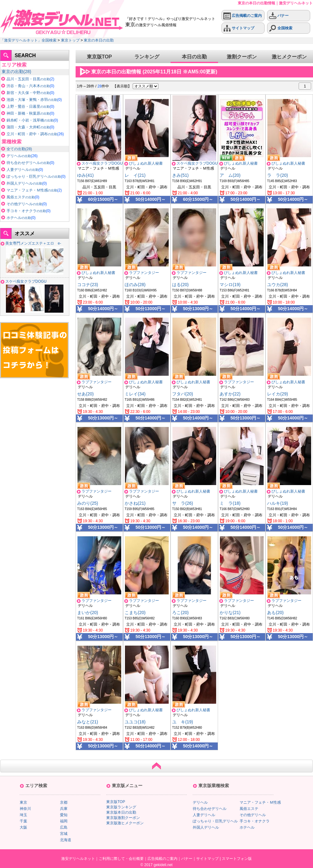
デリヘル (19, 156)
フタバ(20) (183, 394)
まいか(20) (88, 613)
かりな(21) (230, 613)
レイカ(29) (278, 394)
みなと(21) (88, 722)
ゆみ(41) (85, 175)
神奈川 (25, 809)
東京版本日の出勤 (121, 812)
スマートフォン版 (237, 859)
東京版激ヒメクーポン (125, 823)
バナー (279, 16)
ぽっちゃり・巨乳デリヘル (34, 176)
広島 (64, 827)
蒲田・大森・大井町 (28, 127)
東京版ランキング (121, 807)
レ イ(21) (135, 175)
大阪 (23, 827)
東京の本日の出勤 (99, 40)
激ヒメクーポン (289, 57)
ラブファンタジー (144, 273)
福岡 (64, 821)
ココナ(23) (88, 285)
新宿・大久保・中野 (28, 93)
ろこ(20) (180, 613)
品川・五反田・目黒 (28, 79)
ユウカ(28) (278, 285)
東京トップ (70, 40)
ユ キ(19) (183, 722)
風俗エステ (21, 197)
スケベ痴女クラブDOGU (26, 281)
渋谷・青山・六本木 (28, 86)
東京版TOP (99, 57)
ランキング (147, 57)
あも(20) (275, 613)
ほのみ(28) (135, 285)
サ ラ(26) (183, 503)
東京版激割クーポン (123, 818)
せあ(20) (85, 394)
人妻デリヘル (22, 170)
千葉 (23, 821)
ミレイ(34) (135, 394)
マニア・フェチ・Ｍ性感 (32, 190)
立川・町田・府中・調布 (32, 134)
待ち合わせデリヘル (28, 163)
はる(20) (180, 285)
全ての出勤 (16, 149)
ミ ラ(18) (230, 503)
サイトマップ (239, 28)
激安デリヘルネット (78, 859)
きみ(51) (180, 175)
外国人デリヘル (24, 183)
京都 (64, 802)
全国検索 (281, 28)
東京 (12, 72)
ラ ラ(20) (278, 175)
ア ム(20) (230, 175)
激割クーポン (242, 57)
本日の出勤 (194, 57)
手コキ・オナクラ (26, 211)
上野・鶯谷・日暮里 (28, 107)
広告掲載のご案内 (243, 16)
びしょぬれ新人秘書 (146, 163)
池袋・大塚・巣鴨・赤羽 (32, 100)
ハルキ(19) (278, 503)
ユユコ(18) (135, 722)
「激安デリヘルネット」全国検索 (28, 40)
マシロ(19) (230, 285)
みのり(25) (88, 503)
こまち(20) (135, 613)
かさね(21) (135, 503)
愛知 (64, 815)
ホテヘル (19, 218)
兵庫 (64, 809)
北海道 (66, 840)
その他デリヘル (24, 204)
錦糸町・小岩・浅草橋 (30, 120)
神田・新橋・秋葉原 (28, 113)
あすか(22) (230, 394)
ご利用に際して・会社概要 (121, 859)
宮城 (64, 834)
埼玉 (23, 815)
